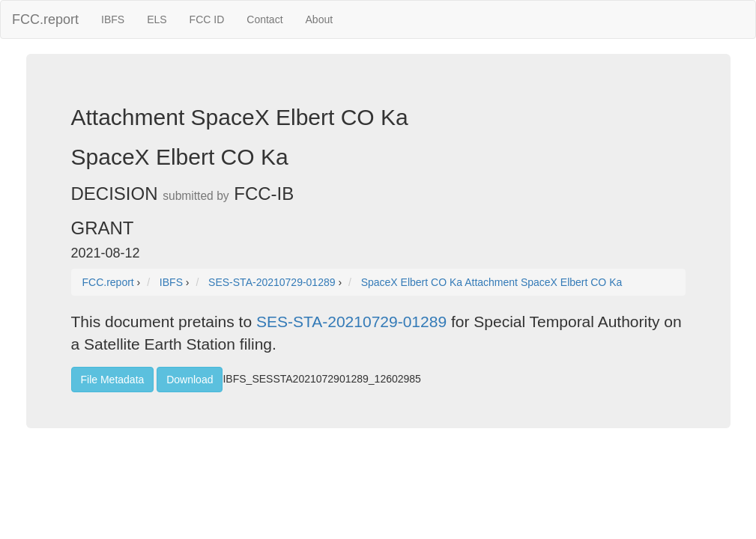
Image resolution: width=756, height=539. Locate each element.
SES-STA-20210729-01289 (351, 322)
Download (190, 380)
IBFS (113, 19)
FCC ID (207, 19)
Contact (264, 19)
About (320, 19)
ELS (157, 19)
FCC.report (45, 19)
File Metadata (113, 380)
